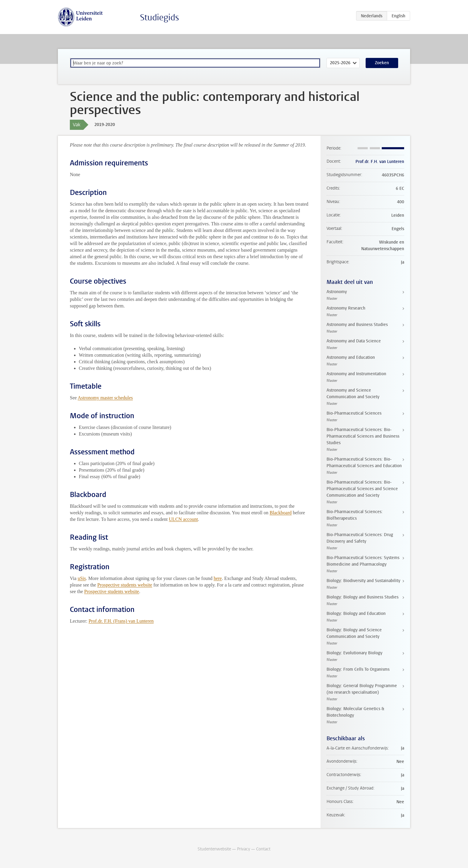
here (218, 578)
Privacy (244, 849)
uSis (82, 578)
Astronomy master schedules (105, 398)
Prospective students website (125, 585)
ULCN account (183, 519)
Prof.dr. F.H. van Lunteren (380, 162)
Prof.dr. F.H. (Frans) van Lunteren (121, 621)
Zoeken (382, 63)
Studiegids (160, 17)
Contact (263, 849)
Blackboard (281, 513)
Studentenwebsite (214, 849)
